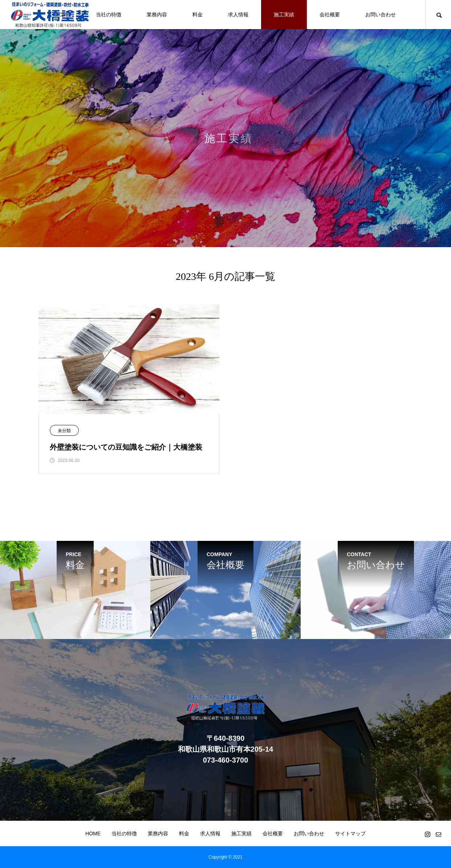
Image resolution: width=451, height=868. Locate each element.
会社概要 (330, 15)
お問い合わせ (381, 15)
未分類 (64, 431)
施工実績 (284, 15)
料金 (198, 15)
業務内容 (157, 15)
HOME (93, 833)
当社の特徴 (109, 15)
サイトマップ (350, 833)
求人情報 (238, 15)
